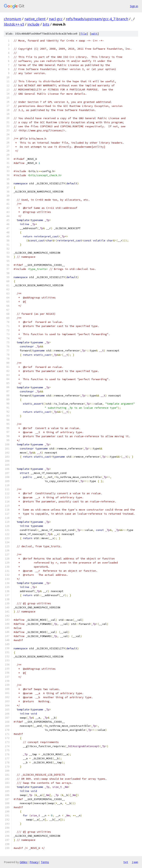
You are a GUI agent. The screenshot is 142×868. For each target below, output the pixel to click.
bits (46, 24)
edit (94, 34)
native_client (35, 19)
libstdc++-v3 (14, 24)
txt (126, 862)
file (84, 34)
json (135, 862)
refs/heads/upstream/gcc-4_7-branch (97, 19)
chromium (13, 19)
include (33, 24)
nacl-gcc (56, 19)
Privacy (34, 862)
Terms (45, 862)
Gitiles (23, 862)
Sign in (134, 6)
